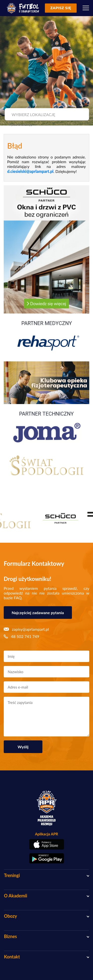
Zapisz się (61, 8)
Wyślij (23, 747)
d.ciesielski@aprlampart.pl (30, 171)
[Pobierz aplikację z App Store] (46, 844)
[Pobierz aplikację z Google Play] (46, 858)
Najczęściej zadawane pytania (38, 613)
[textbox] (46, 115)
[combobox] (46, 115)
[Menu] (86, 8)
